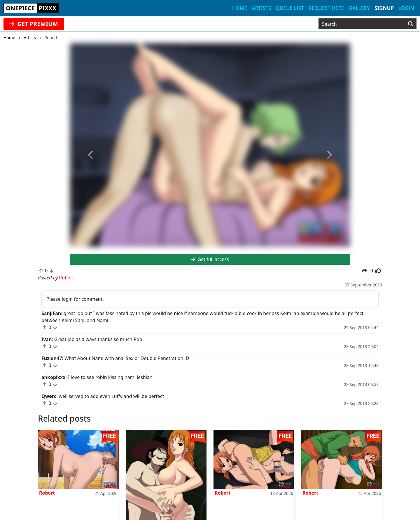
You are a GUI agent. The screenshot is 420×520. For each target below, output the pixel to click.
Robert (47, 493)
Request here (326, 8)
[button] (91, 155)
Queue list (290, 8)
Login (406, 8)
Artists (261, 8)
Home (240, 8)
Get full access (210, 259)
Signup (384, 8)
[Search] (411, 24)
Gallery (359, 8)
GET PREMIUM (34, 24)
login (67, 299)
